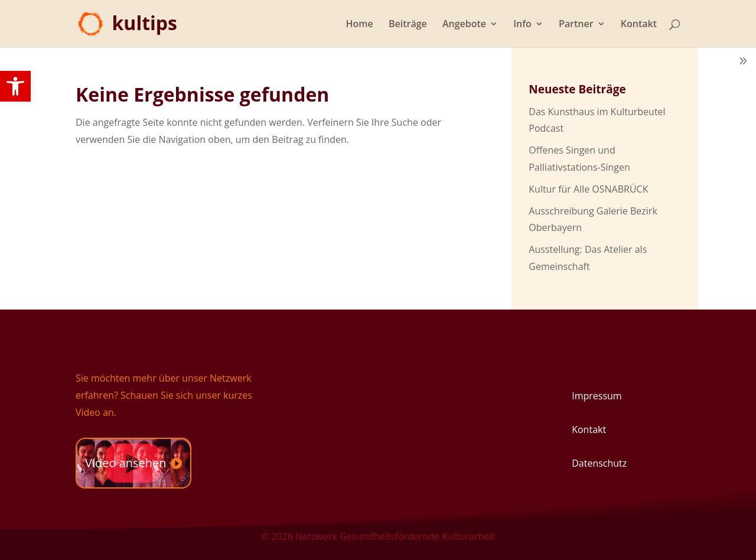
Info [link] (522, 25)
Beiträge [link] (408, 25)
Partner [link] (576, 25)
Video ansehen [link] (126, 463)
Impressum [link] (597, 396)
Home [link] (360, 25)
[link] (15, 86)
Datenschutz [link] (599, 463)
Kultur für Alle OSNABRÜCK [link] (588, 189)
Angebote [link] (464, 25)
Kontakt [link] (639, 25)
